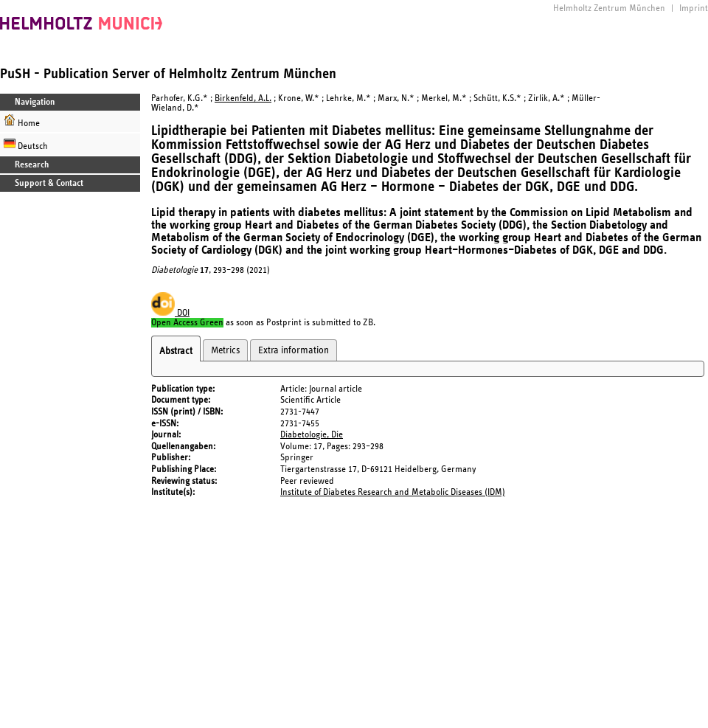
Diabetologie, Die (312, 435)
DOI (170, 313)
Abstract (176, 351)
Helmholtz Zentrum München (609, 8)
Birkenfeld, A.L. (243, 98)
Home (22, 121)
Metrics (225, 350)
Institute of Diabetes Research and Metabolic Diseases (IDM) (393, 492)
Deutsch (26, 144)
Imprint (694, 8)
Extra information (294, 350)
